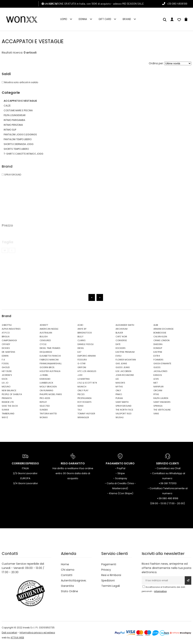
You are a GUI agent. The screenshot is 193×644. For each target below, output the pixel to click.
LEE (117, 379)
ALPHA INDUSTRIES (11, 329)
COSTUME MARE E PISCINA (18, 110)
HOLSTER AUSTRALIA (50, 371)
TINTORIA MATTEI (48, 414)
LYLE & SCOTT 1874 (87, 383)
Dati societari (9, 633)
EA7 (79, 352)
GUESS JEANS (123, 367)
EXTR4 (157, 356)
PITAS (156, 394)
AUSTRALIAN (46, 333)
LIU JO (5, 383)
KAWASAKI (45, 379)
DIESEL (81, 348)
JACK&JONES (160, 371)
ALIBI (156, 325)
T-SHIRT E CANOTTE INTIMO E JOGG (23, 154)
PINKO (119, 394)
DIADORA (158, 344)
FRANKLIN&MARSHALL (51, 363)
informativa (160, 591)
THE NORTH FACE (124, 410)
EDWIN (5, 356)
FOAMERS (158, 360)
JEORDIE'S (7, 375)
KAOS (5, 379)
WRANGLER (83, 417)
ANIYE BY (82, 329)
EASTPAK (158, 352)
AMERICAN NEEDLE (49, 329)
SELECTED (45, 406)
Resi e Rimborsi (111, 575)
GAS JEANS (121, 363)
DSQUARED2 (46, 352)
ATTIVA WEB (17, 638)
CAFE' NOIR (121, 337)
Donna (83, 19)
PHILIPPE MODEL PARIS (51, 394)
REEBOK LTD (8, 402)
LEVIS (156, 379)
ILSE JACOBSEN (123, 371)
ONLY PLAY (83, 390)
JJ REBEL (44, 375)
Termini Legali (111, 586)
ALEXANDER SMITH (125, 325)
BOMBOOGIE (160, 333)
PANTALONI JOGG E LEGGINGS (20, 134)
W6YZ (5, 417)
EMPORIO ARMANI (87, 356)
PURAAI (119, 398)
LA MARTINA (84, 379)
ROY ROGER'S (84, 402)
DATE (118, 344)
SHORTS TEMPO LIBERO (16, 149)
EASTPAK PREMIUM (125, 352)
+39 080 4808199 (177, 4)
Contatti (67, 575)
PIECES (81, 394)
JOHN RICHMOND (125, 375)
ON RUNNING (46, 390)
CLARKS (82, 340)
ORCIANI (158, 390)
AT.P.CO (6, 333)
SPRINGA (158, 406)
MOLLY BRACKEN (48, 387)
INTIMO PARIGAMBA (14, 120)
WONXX (44, 417)
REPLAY (43, 402)
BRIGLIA (6, 337)
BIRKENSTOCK (85, 333)
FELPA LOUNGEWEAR (15, 115)
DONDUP (158, 348)
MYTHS (119, 387)
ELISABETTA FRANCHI (50, 356)
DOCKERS (121, 348)
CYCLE (43, 344)
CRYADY (6, 344)
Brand (127, 19)
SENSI (80, 406)
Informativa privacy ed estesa (37, 633)
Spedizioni (108, 580)
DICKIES (6, 348)
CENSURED (45, 340)
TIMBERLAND (8, 414)
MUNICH (82, 387)
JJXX (80, 375)
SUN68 (5, 410)
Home (65, 564)
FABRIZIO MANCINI (49, 360)
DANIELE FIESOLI (86, 344)
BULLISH (44, 337)
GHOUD (6, 367)
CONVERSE (121, 340)
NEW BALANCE (9, 390)
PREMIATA (7, 398)
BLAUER (119, 333)
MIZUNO (6, 387)
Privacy (106, 570)
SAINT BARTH (122, 402)
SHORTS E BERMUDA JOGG (19, 144)
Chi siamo (68, 570)
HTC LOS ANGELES (87, 371)
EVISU (119, 356)
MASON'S (120, 383)
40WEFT (44, 325)
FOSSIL (5, 363)
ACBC (80, 325)
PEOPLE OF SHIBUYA (12, 394)
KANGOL (158, 375)
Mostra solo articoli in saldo (20, 82)
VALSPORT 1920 (124, 414)
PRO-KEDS (45, 398)
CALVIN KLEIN (160, 337)
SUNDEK (44, 410)
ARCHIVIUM (121, 329)
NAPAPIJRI (158, 387)
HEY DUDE (7, 371)
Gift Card (105, 19)
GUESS (157, 367)
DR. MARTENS (8, 352)
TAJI (80, 410)
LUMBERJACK (46, 383)
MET (156, 383)
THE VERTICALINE (162, 410)
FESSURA (82, 360)
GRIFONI (82, 367)
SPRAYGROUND (123, 406)
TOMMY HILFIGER (86, 414)
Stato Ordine (69, 591)
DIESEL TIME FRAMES (50, 348)
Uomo (64, 19)
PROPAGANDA (84, 398)
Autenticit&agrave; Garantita (74, 583)
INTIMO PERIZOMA (13, 125)
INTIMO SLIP (10, 130)
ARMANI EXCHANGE (163, 329)
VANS (156, 414)
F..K (3, 360)
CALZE (7, 106)
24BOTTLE (7, 325)
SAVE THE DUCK (10, 406)
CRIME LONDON (161, 340)
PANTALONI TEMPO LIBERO (18, 139)
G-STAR (82, 363)
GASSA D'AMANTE (162, 363)
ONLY (118, 390)
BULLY (80, 337)
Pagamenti (109, 564)
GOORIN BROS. (47, 367)
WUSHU (120, 417)
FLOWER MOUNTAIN (126, 360)
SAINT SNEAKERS (162, 402)
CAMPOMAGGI (9, 340)
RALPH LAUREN (161, 398)
